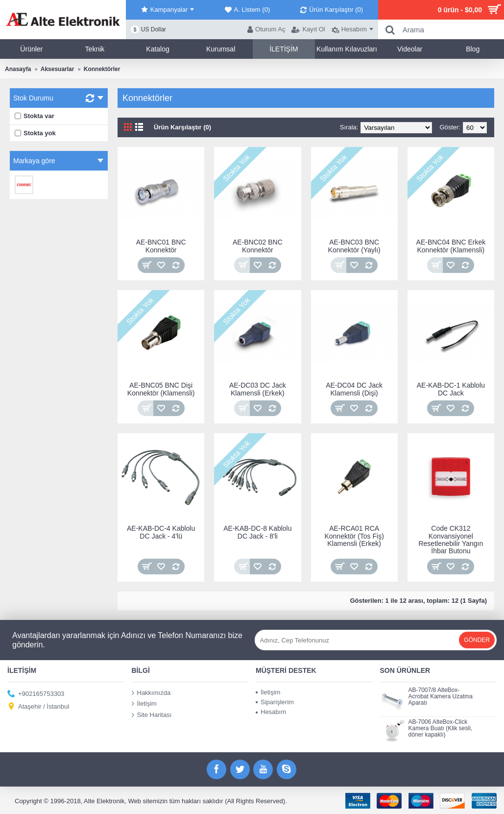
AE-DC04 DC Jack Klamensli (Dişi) (354, 389)
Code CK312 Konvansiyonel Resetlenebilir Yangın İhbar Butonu (451, 540)
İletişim (144, 704)
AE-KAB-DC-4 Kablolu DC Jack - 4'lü (161, 532)
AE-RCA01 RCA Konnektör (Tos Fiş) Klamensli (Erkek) (354, 536)
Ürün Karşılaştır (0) (182, 127)
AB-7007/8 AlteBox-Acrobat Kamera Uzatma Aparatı (441, 697)
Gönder (477, 640)
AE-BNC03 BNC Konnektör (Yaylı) (354, 246)
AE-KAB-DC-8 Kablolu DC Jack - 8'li (257, 532)
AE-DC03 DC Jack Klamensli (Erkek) (258, 389)
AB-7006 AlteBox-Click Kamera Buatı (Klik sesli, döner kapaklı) (441, 728)
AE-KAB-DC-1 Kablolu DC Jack (451, 389)
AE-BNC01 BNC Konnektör (161, 246)
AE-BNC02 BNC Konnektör (258, 246)
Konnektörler (102, 69)
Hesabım (271, 712)
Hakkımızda (151, 692)
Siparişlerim (275, 702)
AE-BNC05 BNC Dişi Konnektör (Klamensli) (161, 389)
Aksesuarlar (58, 69)
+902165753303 (36, 694)
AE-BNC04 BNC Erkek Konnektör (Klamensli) (451, 246)
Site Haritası (152, 715)
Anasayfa (18, 69)
